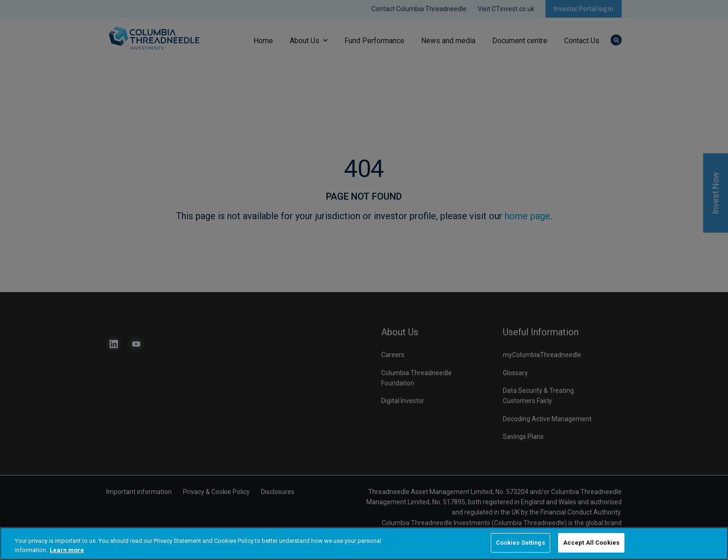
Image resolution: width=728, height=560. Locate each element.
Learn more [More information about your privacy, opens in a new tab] (67, 550)
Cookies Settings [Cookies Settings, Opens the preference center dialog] (520, 543)
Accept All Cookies (591, 543)
